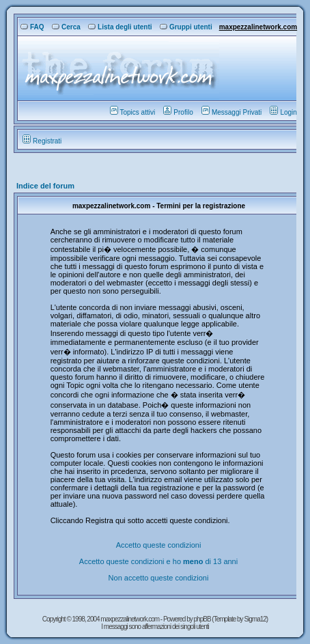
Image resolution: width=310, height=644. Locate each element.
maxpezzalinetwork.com (258, 27)
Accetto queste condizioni (159, 545)
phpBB (203, 619)
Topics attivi (133, 112)
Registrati (42, 141)
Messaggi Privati (231, 112)
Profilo (178, 112)
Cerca (66, 27)
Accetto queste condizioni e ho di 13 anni (158, 561)
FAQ (32, 27)
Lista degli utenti (120, 27)
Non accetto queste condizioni (159, 578)
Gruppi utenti (186, 27)
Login (283, 112)
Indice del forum (45, 186)
